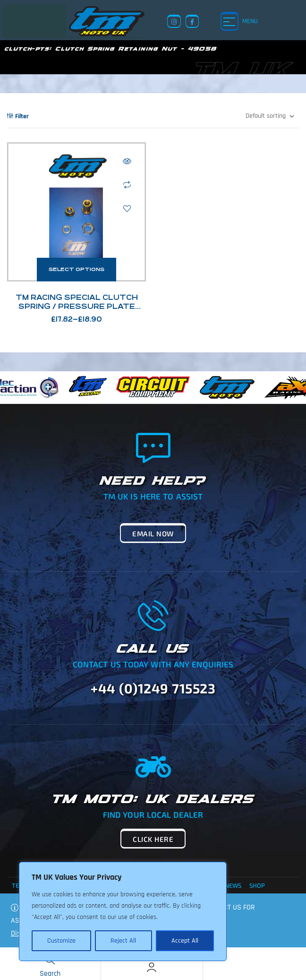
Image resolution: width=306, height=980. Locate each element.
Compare (127, 185)
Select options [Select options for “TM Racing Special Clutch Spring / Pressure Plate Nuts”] (76, 269)
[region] (123, 911)
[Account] (152, 967)
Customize (61, 941)
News (233, 885)
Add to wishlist (127, 209)
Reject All (123, 941)
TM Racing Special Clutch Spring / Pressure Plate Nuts (77, 306)
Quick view (127, 161)
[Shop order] (269, 116)
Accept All (185, 941)
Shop (257, 885)
